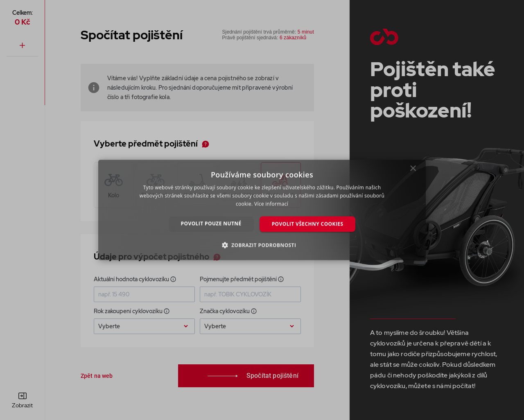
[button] (262, 245)
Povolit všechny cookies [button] (308, 224)
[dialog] (262, 210)
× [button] (413, 170)
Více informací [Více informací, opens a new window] (271, 204)
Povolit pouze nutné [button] (211, 223)
